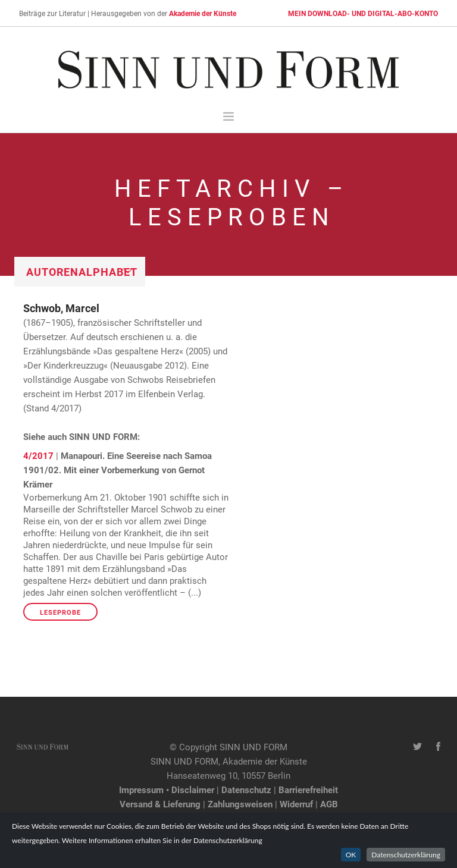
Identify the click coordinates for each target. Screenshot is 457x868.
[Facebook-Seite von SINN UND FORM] (438, 747)
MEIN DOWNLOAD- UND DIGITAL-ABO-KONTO (363, 13)
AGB (329, 804)
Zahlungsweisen (240, 804)
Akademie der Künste (203, 13)
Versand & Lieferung (160, 804)
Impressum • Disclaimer (167, 790)
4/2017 (38, 455)
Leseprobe (60, 612)
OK (351, 855)
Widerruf (296, 804)
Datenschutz (246, 790)
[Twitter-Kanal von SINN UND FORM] (417, 747)
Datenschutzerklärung (406, 855)
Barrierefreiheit (308, 790)
